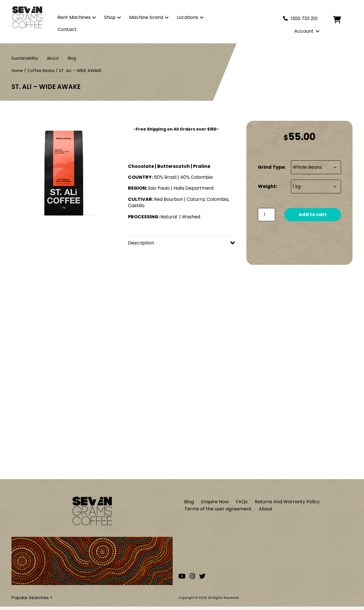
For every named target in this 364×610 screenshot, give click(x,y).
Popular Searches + (33, 600)
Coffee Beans (43, 71)
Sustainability (25, 58)
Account (304, 31)
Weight (267, 186)
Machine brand (146, 17)
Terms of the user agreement (218, 512)
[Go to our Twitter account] (202, 580)
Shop (110, 17)
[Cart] (341, 20)
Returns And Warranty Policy (287, 504)
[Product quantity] (266, 215)
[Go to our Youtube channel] (182, 580)
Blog (72, 58)
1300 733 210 (304, 19)
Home (18, 71)
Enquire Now (215, 504)
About (53, 58)
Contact (67, 29)
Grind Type (271, 167)
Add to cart (313, 214)
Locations (187, 17)
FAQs (242, 504)
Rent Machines (74, 17)
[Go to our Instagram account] (192, 580)
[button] (94, 18)
